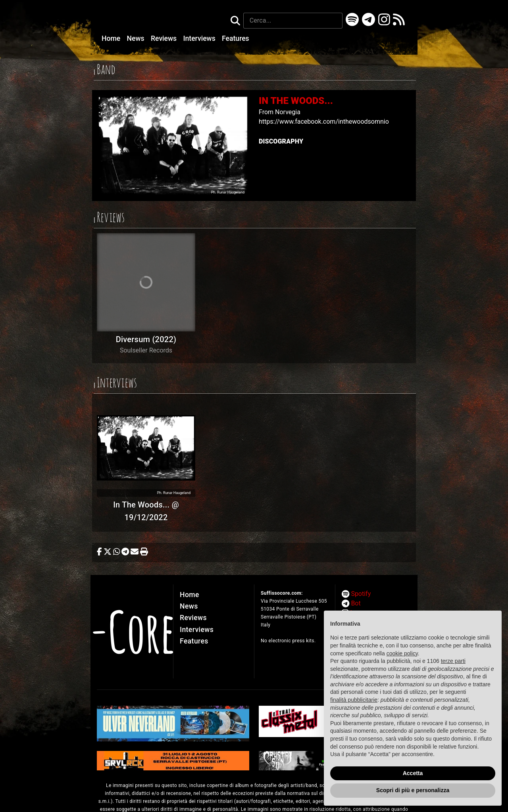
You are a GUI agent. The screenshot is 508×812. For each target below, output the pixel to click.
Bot (356, 603)
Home (112, 38)
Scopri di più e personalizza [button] (413, 790)
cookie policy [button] (402, 653)
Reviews (165, 38)
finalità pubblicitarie (354, 700)
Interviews (200, 38)
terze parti (453, 661)
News (137, 38)
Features (236, 38)
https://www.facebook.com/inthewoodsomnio (324, 122)
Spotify (361, 594)
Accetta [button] (413, 773)
